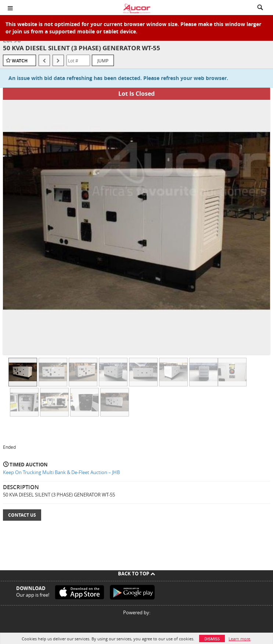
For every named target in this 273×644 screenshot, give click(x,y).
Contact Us (22, 515)
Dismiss (212, 639)
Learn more (239, 639)
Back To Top (136, 574)
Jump (103, 61)
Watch (20, 61)
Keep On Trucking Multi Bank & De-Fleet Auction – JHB (61, 472)
